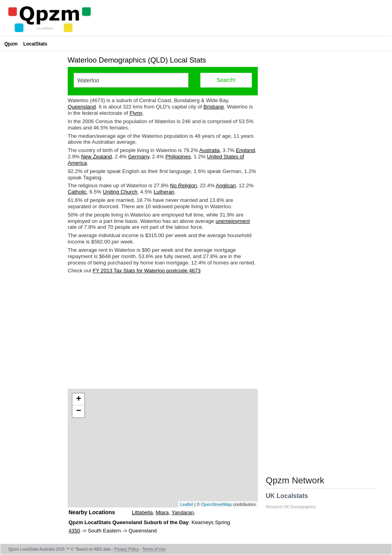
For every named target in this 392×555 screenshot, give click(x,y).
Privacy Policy (127, 549)
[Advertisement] (163, 331)
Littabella (142, 512)
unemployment (233, 221)
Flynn (136, 113)
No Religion (183, 185)
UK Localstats (295, 501)
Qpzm (11, 44)
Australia (209, 150)
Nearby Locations (92, 512)
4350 (74, 531)
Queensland (82, 107)
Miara (162, 512)
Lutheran (164, 192)
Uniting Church (120, 192)
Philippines (178, 157)
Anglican (226, 185)
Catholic (77, 192)
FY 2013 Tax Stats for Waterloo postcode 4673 (147, 271)
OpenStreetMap (217, 504)
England (245, 150)
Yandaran (183, 512)
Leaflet (187, 504)
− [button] (79, 411)
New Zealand (97, 157)
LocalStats (35, 44)
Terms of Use (154, 549)
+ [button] (79, 399)
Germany (139, 157)
